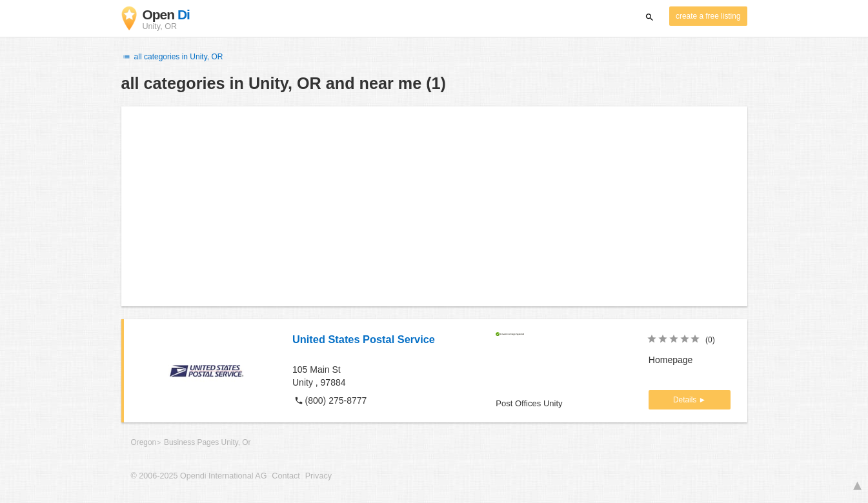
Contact (286, 476)
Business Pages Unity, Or (207, 442)
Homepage (671, 360)
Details (686, 400)
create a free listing (708, 16)
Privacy (318, 476)
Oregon (144, 442)
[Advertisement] (434, 206)
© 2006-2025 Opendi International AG (199, 476)
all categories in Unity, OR (172, 57)
